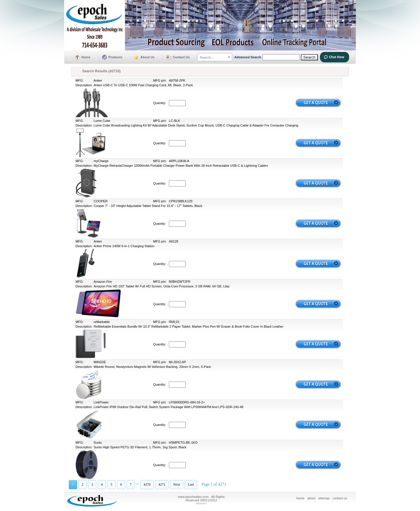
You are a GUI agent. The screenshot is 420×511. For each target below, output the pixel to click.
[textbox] (215, 57)
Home (86, 57)
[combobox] (215, 57)
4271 (162, 484)
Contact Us (181, 57)
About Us (147, 57)
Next (177, 484)
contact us (340, 498)
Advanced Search (248, 57)
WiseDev (201, 503)
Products (116, 57)
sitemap (324, 498)
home (300, 498)
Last (191, 484)
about (311, 498)
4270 (147, 484)
